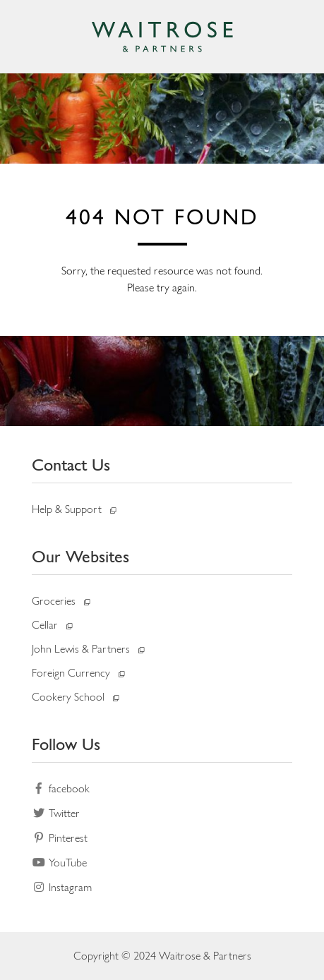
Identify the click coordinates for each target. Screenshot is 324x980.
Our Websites (80, 556)
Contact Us (71, 465)
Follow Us (66, 744)
